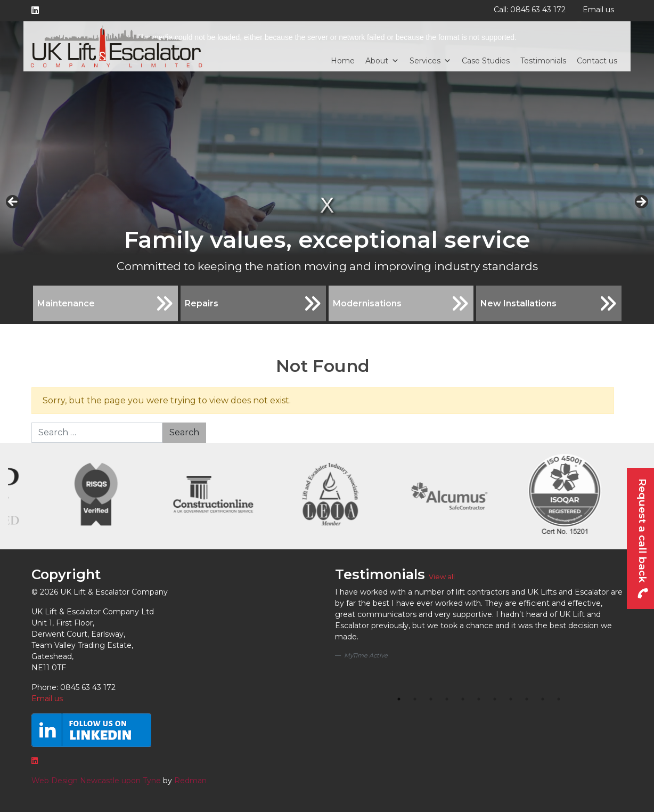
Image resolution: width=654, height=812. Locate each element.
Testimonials (543, 61)
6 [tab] (479, 699)
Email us (598, 10)
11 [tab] (559, 699)
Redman (190, 781)
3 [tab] (431, 699)
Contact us (597, 61)
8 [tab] (511, 699)
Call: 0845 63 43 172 (530, 10)
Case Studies (486, 61)
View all (442, 577)
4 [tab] (447, 699)
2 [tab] (415, 699)
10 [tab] (543, 699)
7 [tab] (495, 699)
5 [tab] (463, 699)
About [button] (382, 61)
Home (343, 61)
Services (430, 61)
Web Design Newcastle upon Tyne (96, 781)
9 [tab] (527, 699)
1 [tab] (399, 699)
